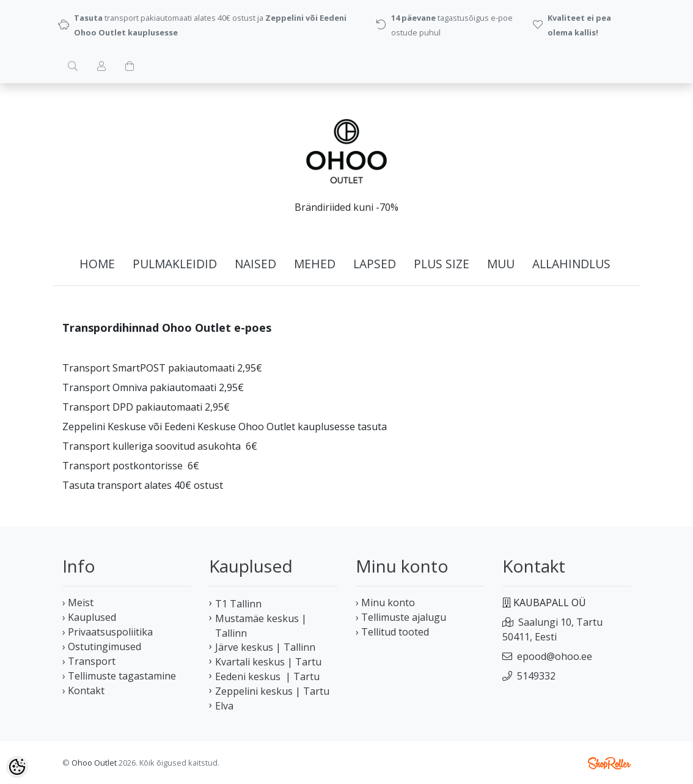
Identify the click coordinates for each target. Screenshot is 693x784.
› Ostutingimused (102, 647)
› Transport (89, 661)
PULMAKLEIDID (175, 264)
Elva (224, 706)
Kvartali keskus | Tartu (268, 662)
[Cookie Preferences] (17, 767)
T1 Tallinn (238, 604)
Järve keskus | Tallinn (265, 647)
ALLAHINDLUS (571, 264)
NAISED (255, 264)
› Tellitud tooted (392, 632)
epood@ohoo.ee (555, 656)
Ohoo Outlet (94, 763)
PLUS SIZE (442, 264)
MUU (501, 264)
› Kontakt (83, 691)
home (97, 264)
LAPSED (375, 264)
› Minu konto (385, 603)
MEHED (315, 264)
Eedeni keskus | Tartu (267, 676)
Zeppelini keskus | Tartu (272, 691)
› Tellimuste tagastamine (119, 676)
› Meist (78, 603)
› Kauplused (89, 617)
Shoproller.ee (609, 763)
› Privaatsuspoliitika (108, 632)
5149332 (536, 676)
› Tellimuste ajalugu (401, 617)
